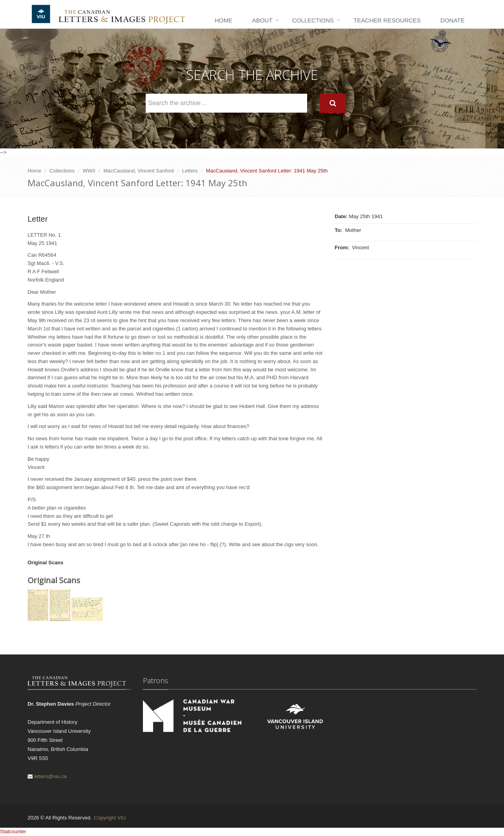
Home (223, 20)
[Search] (333, 103)
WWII (89, 171)
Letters (190, 171)
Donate (453, 20)
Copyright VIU (110, 818)
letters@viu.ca (51, 776)
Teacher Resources (387, 20)
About (262, 20)
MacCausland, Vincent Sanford (139, 171)
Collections (313, 20)
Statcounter (13, 831)
